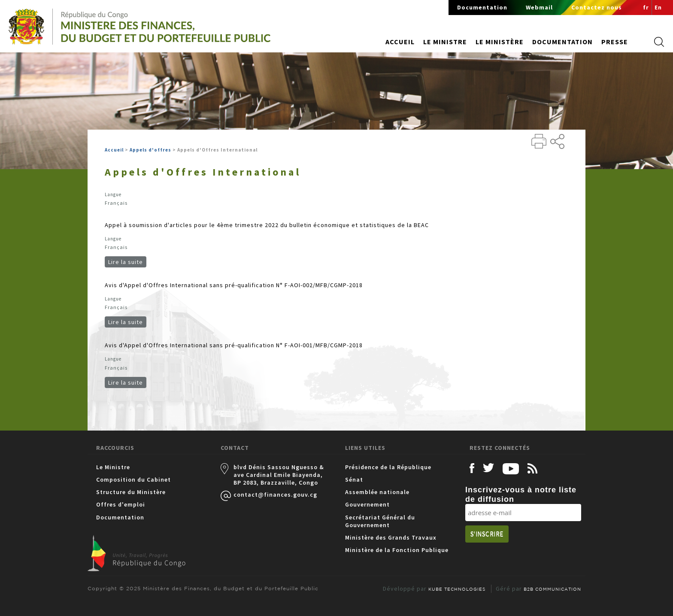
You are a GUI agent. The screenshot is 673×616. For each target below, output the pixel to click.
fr (646, 7)
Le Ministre (113, 467)
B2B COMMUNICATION (552, 589)
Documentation (482, 7)
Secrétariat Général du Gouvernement (380, 521)
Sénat (354, 479)
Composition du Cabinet (133, 479)
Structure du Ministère (131, 492)
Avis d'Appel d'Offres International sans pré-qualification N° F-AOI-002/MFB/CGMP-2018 (234, 285)
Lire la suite (127, 262)
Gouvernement (367, 504)
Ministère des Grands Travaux (391, 537)
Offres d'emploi (121, 504)
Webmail (539, 7)
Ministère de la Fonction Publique (397, 550)
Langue (113, 194)
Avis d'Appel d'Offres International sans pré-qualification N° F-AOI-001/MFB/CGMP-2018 (234, 345)
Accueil (400, 42)
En (658, 7)
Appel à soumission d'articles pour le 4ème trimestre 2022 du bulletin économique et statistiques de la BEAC (267, 225)
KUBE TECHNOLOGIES (457, 589)
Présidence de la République (388, 467)
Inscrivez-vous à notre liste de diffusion (521, 495)
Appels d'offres (150, 150)
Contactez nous (597, 7)
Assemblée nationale (377, 492)
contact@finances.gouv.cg (275, 495)
